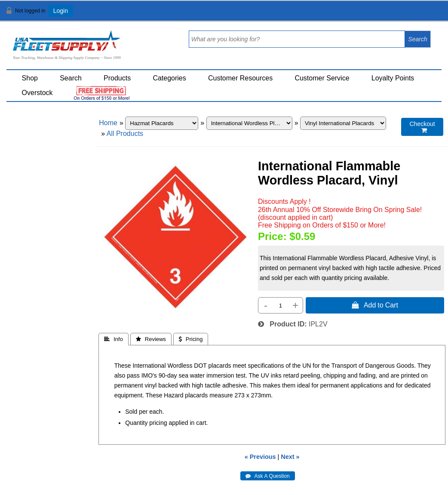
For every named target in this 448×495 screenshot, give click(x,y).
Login (61, 11)
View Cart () (415, 14)
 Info (114, 339)
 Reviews (151, 339)
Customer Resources (240, 78)
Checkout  (422, 127)
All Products (125, 134)
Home (108, 123)
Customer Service (322, 78)
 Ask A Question (268, 476)
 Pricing (191, 339)
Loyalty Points (393, 78)
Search (71, 78)
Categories (169, 78)
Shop (30, 78)
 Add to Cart (375, 305)
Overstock (37, 93)
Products (117, 78)
